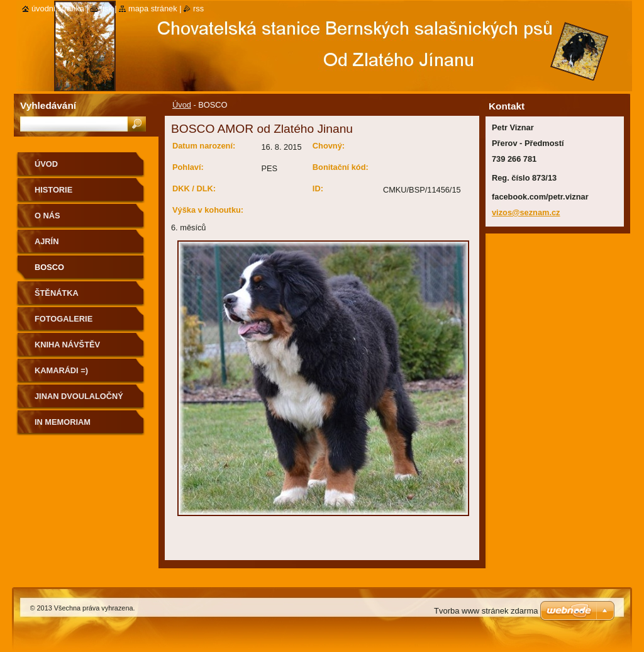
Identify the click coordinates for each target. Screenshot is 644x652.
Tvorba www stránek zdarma (486, 611)
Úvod (182, 105)
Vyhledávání (48, 105)
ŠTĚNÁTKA (57, 293)
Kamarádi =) (61, 370)
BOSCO (49, 267)
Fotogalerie (64, 319)
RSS (198, 8)
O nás (47, 216)
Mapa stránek (153, 8)
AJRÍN (47, 241)
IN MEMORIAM (63, 422)
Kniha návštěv (67, 345)
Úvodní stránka (58, 8)
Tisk (106, 8)
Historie (53, 190)
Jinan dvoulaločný (79, 396)
